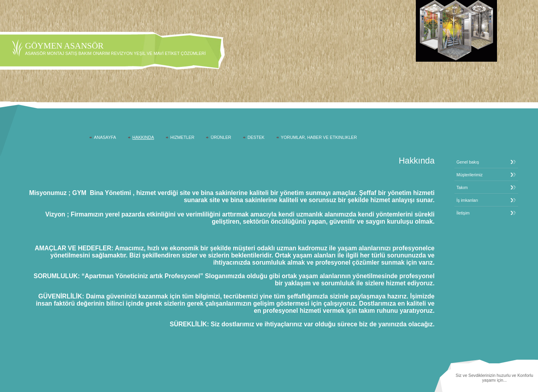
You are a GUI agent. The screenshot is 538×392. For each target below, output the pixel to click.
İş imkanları (467, 200)
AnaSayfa (105, 137)
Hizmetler (182, 137)
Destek (256, 137)
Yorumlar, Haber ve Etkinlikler (319, 137)
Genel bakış (468, 162)
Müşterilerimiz (470, 175)
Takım (462, 187)
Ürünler (221, 137)
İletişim (463, 213)
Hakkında (143, 137)
